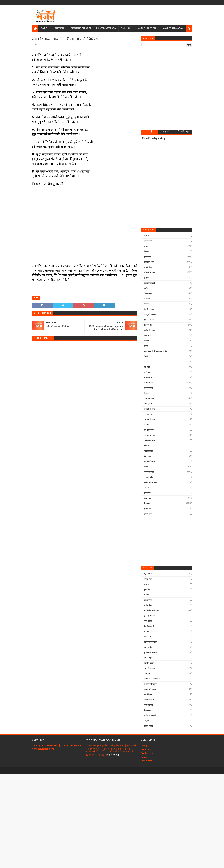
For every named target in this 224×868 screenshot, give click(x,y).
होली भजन (147, 509)
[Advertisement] (135, 15)
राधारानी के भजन (149, 409)
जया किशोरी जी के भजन (151, 611)
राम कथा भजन (148, 414)
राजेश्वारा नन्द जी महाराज (152, 679)
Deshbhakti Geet (81, 28)
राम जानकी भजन (149, 419)
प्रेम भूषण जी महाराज (150, 642)
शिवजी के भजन (149, 472)
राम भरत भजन (149, 430)
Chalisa (126, 28)
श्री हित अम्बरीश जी (150, 716)
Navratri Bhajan (173, 28)
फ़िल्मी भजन (148, 514)
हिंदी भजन (147, 503)
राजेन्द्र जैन (147, 674)
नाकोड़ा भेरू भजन (149, 330)
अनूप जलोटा (148, 574)
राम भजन (147, 425)
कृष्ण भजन (147, 257)
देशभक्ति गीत (148, 325)
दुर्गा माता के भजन (149, 320)
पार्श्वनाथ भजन (148, 341)
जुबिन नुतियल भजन (150, 616)
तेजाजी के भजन (149, 309)
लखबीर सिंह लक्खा (150, 689)
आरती (146, 246)
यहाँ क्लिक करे (113, 755)
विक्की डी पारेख (149, 700)
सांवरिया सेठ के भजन (150, 483)
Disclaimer (147, 761)
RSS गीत (147, 236)
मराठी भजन (148, 372)
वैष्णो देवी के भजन (149, 462)
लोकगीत (146, 446)
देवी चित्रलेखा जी (149, 626)
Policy (144, 757)
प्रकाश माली (147, 637)
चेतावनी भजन (148, 294)
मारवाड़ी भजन (148, 388)
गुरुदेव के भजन (148, 278)
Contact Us (147, 753)
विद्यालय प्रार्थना (148, 451)
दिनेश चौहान (148, 621)
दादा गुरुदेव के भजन (150, 315)
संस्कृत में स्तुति (148, 477)
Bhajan (59, 28)
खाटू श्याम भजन (149, 262)
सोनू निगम (147, 721)
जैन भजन (147, 299)
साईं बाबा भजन (148, 488)
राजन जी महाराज (149, 668)
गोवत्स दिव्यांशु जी (149, 283)
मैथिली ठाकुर (148, 658)
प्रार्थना (146, 346)
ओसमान (146, 584)
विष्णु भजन (147, 456)
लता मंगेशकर (148, 694)
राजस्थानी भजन (149, 399)
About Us (146, 750)
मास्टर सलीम (148, 647)
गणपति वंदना (148, 267)
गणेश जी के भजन (149, 273)
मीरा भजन (147, 393)
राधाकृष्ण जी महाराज (150, 684)
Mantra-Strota (106, 28)
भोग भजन (147, 362)
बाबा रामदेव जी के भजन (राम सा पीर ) (156, 351)
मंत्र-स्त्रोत (147, 367)
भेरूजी (146, 357)
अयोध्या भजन (148, 241)
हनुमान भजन (148, 498)
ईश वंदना (147, 252)
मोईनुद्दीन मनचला (149, 663)
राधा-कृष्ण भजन (149, 404)
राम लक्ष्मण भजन (149, 435)
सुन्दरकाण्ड (147, 493)
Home (144, 746)
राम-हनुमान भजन (149, 440)
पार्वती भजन (148, 336)
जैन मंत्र (146, 304)
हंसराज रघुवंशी (148, 726)
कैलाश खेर (147, 595)
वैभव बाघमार (148, 710)
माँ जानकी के (148, 378)
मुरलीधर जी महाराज (150, 653)
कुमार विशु (147, 590)
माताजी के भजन (149, 383)
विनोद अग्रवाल (148, 705)
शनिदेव (146, 467)
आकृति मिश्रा (148, 579)
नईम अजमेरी (148, 632)
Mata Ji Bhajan (147, 28)
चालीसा (146, 288)
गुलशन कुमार (148, 600)
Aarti (44, 28)
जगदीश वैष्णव (148, 605)
